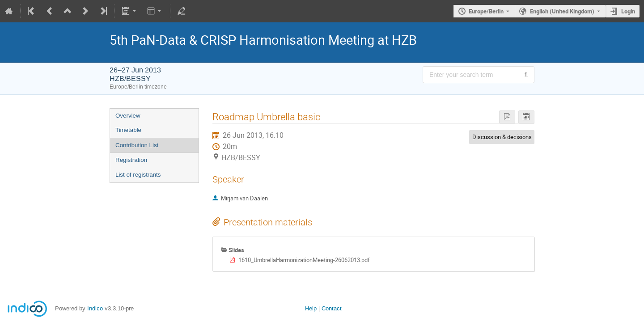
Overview (128, 116)
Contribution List (137, 145)
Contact (332, 308)
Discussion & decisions (502, 137)
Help (311, 308)
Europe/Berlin (486, 11)
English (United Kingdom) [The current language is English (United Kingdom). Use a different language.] (562, 11)
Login (628, 11)
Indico (95, 308)
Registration (131, 160)
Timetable (128, 130)
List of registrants (138, 175)
